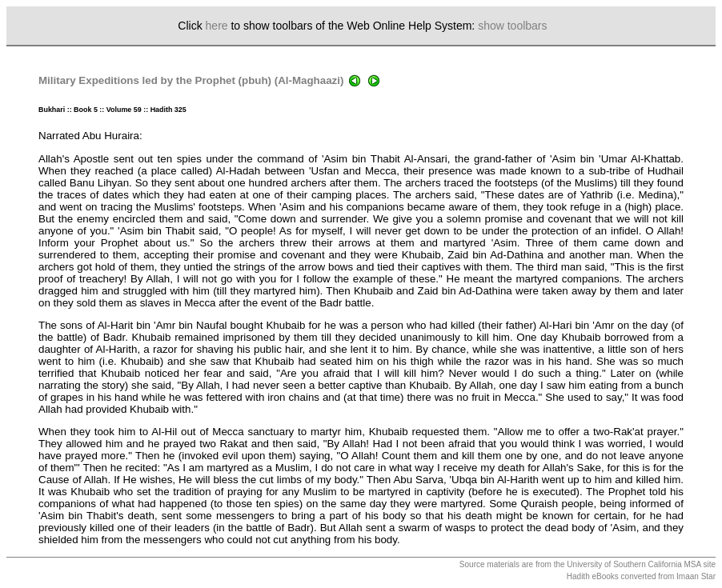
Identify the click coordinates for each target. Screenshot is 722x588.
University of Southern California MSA (634, 564)
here (217, 26)
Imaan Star (696, 576)
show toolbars (512, 26)
